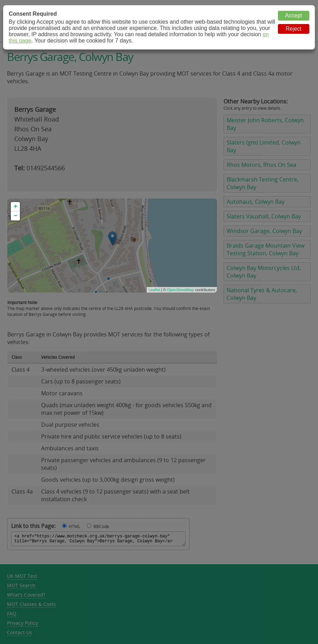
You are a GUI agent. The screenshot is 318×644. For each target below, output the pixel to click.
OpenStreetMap (181, 290)
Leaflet (154, 290)
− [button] (16, 216)
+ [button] (16, 207)
